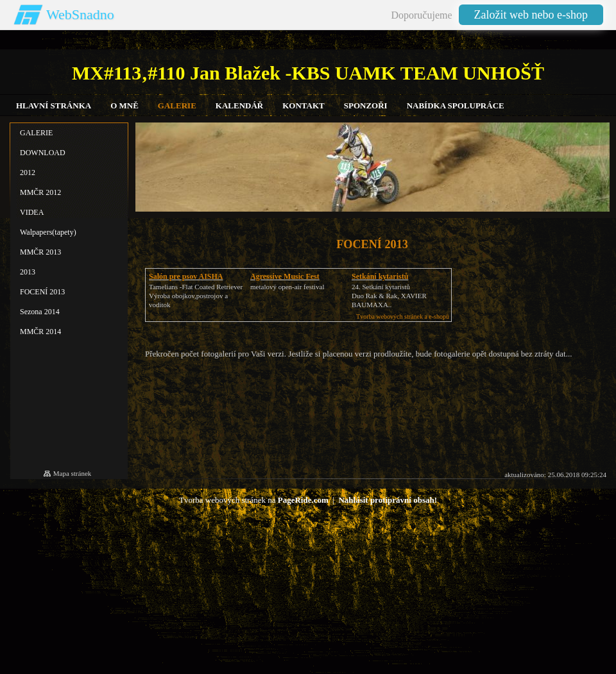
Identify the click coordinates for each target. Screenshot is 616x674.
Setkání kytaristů (380, 276)
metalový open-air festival (287, 287)
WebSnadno (80, 14)
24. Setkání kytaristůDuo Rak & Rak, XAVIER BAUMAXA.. (389, 296)
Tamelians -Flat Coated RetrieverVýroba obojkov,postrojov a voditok (196, 296)
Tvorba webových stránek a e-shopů (403, 316)
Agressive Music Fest (285, 276)
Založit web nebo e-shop (531, 15)
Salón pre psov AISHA (186, 276)
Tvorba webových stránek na (254, 500)
